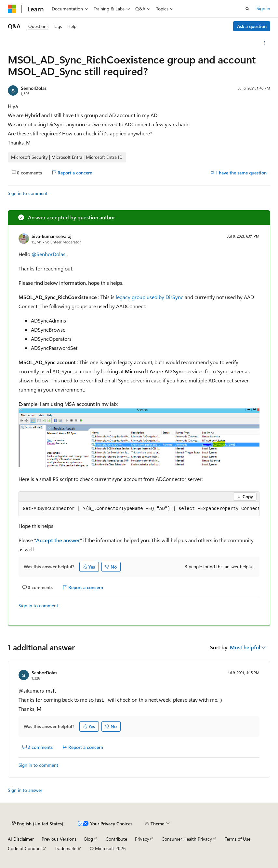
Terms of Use (238, 839)
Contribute (116, 839)
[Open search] (247, 9)
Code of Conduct (25, 848)
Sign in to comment (28, 193)
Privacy (142, 839)
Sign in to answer (25, 790)
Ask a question (252, 26)
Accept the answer (58, 540)
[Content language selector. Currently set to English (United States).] (38, 824)
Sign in (263, 8)
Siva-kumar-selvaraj (52, 236)
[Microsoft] (12, 9)
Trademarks (66, 848)
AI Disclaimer (21, 839)
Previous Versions (59, 839)
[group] (139, 509)
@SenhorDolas (49, 254)
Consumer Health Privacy (187, 839)
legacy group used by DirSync (150, 297)
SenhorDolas (34, 88)
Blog (89, 839)
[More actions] (265, 43)
